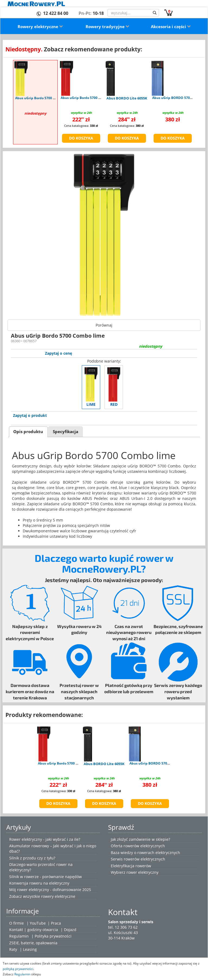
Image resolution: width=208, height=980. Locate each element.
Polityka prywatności (53, 936)
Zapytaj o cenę (58, 353)
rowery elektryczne (58, 896)
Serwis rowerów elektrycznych (138, 859)
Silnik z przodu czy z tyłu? (32, 858)
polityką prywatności (18, 969)
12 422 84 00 (56, 13)
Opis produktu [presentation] (28, 432)
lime (91, 387)
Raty (13, 949)
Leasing (30, 949)
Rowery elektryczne (40, 26)
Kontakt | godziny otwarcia (34, 930)
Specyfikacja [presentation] (66, 432)
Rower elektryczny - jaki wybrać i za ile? (45, 839)
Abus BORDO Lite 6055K (127, 98)
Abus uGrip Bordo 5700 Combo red (88, 98)
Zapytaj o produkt (30, 415)
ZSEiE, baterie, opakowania (33, 943)
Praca (56, 923)
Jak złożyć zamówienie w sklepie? (140, 839)
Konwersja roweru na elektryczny (39, 883)
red (114, 387)
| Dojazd (69, 930)
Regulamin (19, 936)
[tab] (28, 432)
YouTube (38, 923)
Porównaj (104, 325)
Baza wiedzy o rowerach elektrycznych (145, 853)
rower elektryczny (142, 872)
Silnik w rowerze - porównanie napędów (45, 877)
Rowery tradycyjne (108, 26)
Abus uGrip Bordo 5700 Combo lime (44, 98)
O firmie (17, 923)
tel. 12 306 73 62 (123, 927)
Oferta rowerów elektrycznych (138, 846)
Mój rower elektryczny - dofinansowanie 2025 (50, 890)
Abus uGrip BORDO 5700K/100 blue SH (160, 763)
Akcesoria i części (171, 26)
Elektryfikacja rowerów (131, 866)
